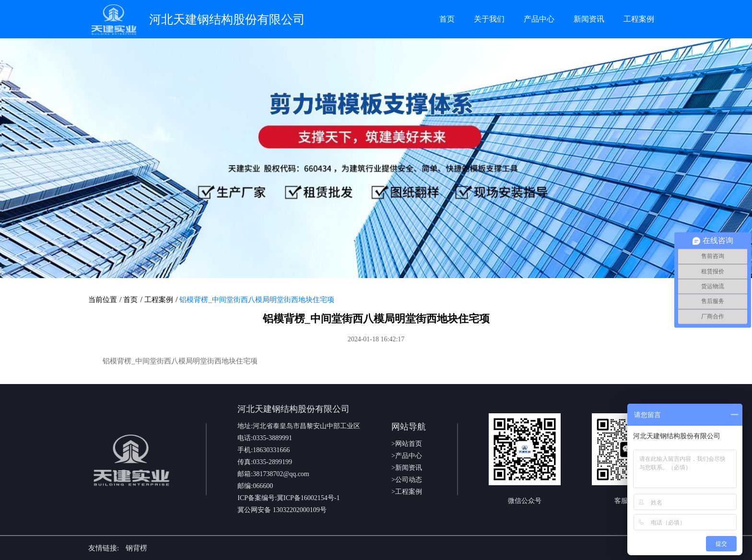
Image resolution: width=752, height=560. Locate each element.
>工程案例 (407, 492)
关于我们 (489, 19)
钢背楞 (136, 548)
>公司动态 (407, 480)
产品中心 (539, 19)
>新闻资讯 (407, 468)
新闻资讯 (589, 19)
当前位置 (103, 300)
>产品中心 (407, 456)
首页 (447, 19)
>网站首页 (407, 444)
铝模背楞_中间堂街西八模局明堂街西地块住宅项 (257, 300)
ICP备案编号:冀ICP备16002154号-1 (288, 498)
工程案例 (639, 19)
